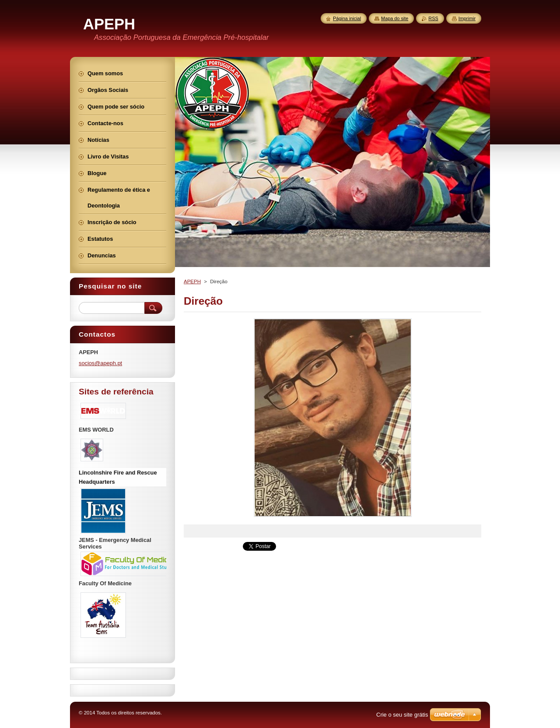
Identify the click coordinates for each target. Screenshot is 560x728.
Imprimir (467, 18)
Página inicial (347, 18)
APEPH (192, 281)
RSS (433, 18)
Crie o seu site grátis (402, 715)
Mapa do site (395, 18)
